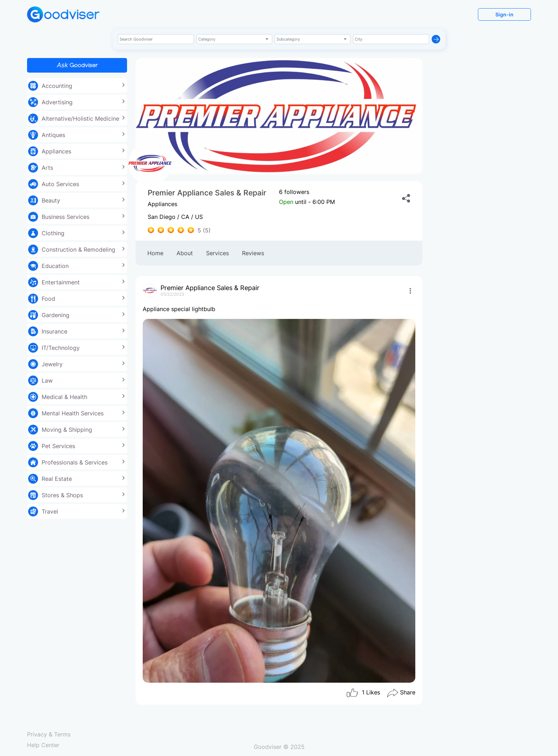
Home (155, 253)
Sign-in (504, 14)
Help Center (43, 745)
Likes (363, 693)
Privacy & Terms (49, 734)
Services (217, 253)
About (185, 253)
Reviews (253, 253)
